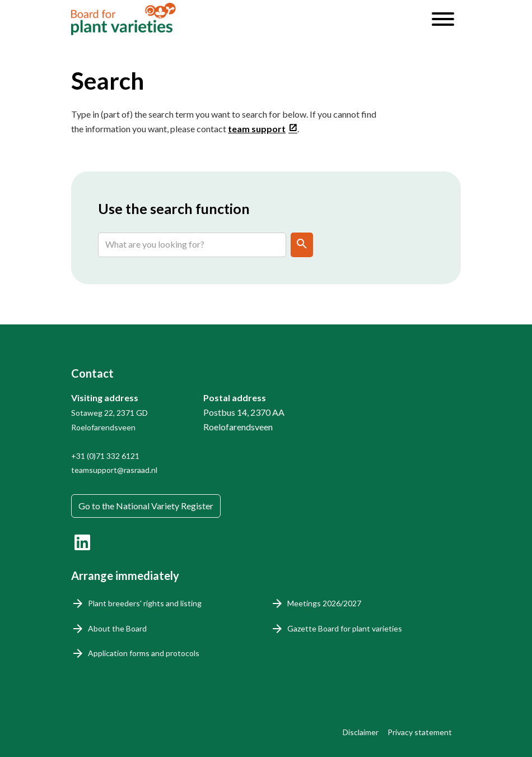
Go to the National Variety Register (146, 506)
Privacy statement (420, 732)
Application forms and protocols (144, 653)
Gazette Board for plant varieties (345, 628)
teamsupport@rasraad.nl (114, 470)
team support (257, 129)
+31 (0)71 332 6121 (105, 456)
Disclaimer (361, 732)
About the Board (117, 628)
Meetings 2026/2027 (324, 603)
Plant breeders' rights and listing (145, 603)
